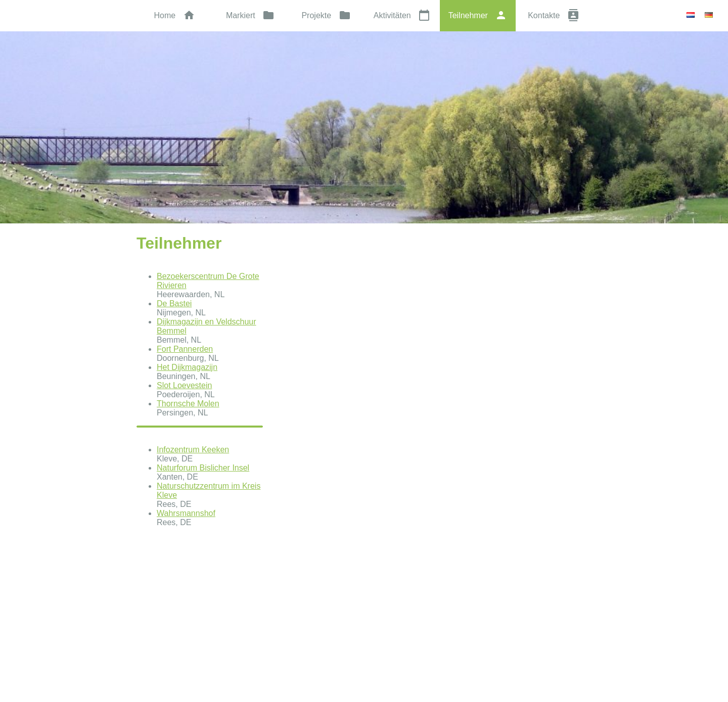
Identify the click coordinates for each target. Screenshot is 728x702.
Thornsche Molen (188, 404)
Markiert (250, 15)
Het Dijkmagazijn (187, 367)
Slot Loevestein (184, 385)
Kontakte (554, 15)
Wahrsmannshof (186, 513)
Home (174, 15)
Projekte (326, 15)
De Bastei (174, 303)
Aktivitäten (402, 15)
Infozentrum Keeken (193, 450)
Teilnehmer (478, 15)
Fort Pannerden (185, 349)
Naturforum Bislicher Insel (203, 468)
